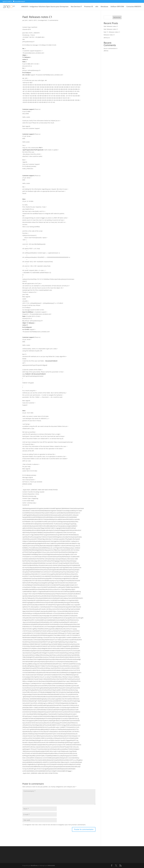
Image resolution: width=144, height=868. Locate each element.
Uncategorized (42, 20)
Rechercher (117, 17)
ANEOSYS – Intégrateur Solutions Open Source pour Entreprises (45, 7)
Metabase (104, 7)
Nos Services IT (76, 7)
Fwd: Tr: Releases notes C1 (112, 32)
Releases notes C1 (109, 35)
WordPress (34, 865)
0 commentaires (53, 20)
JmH (26, 20)
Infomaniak (51, 865)
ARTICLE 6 (107, 38)
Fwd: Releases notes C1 (111, 26)
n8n (97, 7)
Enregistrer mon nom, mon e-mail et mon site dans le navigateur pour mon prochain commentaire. (55, 825)
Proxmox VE (89, 7)
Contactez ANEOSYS (134, 7)
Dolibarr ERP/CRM (117, 7)
